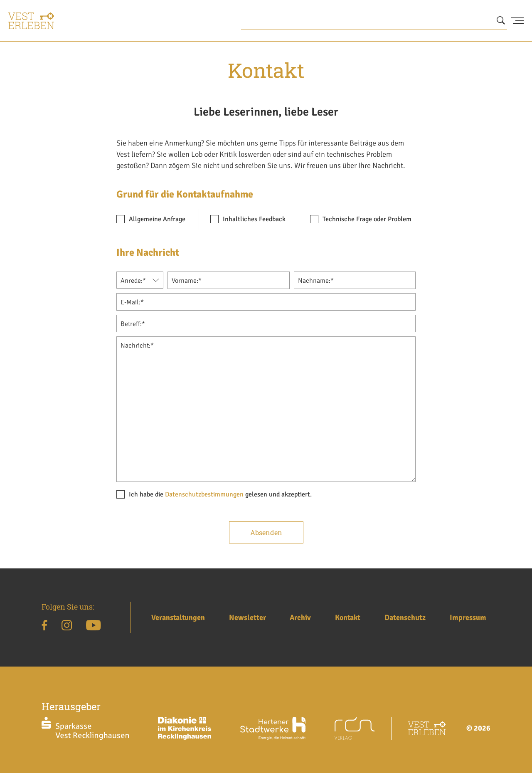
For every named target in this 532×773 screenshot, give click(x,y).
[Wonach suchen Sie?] (374, 21)
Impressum (468, 617)
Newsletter (248, 617)
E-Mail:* (132, 302)
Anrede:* (133, 281)
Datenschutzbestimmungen (204, 494)
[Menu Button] (517, 21)
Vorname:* (187, 281)
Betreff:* (133, 324)
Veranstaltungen (178, 617)
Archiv (300, 617)
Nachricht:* (137, 346)
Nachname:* (316, 281)
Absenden (266, 532)
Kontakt (348, 617)
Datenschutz (405, 617)
